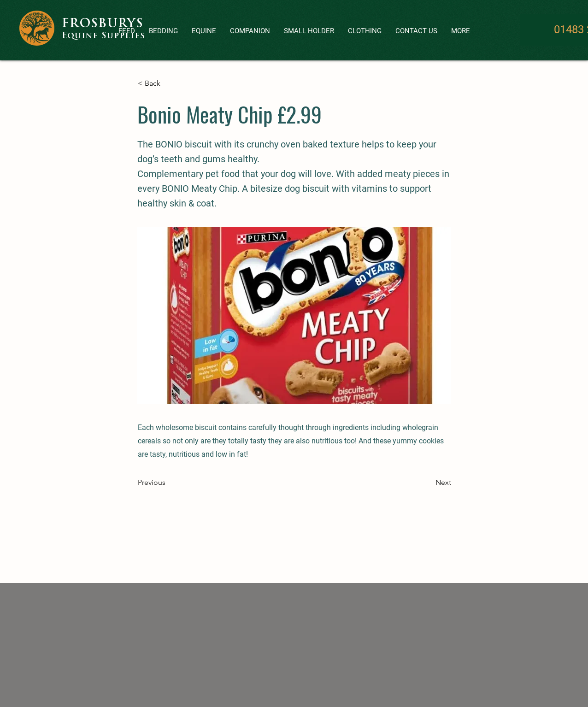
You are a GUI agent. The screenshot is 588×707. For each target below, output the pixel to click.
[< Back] (168, 83)
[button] (250, 31)
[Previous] (168, 483)
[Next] (428, 483)
